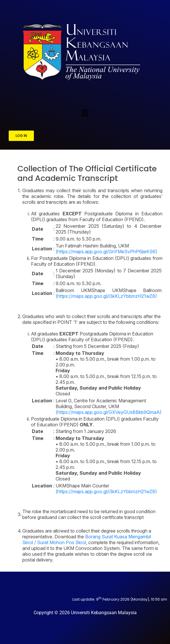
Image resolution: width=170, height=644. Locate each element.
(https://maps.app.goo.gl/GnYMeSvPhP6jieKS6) (106, 252)
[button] (85, 113)
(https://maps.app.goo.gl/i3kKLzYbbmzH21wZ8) (106, 296)
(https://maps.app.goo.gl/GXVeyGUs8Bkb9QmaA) (109, 412)
